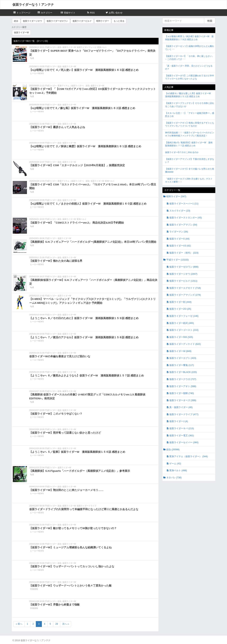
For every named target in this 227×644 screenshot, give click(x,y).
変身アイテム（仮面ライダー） (71, 86)
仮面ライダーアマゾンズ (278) (185, 295)
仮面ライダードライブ (87, 506)
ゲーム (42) (175, 464)
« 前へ (19, 624)
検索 (210, 21)
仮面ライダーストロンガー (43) (186, 218)
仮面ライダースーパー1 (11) (184, 204)
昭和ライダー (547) (176, 196)
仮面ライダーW (21, 32)
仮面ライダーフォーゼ (87, 47)
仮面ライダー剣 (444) (180, 302)
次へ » (66, 624)
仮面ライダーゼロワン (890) (184, 267)
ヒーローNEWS (37, 73)
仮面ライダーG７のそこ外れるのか (182, 152)
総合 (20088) (173, 449)
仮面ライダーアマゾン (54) (183, 225)
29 (57, 624)
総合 (16, 21)
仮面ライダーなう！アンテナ (33, 5)
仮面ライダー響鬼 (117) (182, 365)
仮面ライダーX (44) (179, 239)
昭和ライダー (103, 21)
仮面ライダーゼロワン (57, 21)
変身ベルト (102, 47)
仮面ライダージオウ (32, 21)
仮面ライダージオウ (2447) (183, 274)
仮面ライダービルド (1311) (183, 281)
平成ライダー (51, 47)
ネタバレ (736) (174, 478)
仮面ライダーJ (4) (179, 421)
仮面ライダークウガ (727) (183, 379)
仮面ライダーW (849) (180, 351)
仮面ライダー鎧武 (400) (182, 323)
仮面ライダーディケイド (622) (185, 344)
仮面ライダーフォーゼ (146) (184, 316)
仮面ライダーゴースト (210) (184, 330)
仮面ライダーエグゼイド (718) (185, 288)
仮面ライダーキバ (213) (182, 428)
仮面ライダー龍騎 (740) (182, 393)
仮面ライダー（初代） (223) (184, 253)
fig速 (32, 58)
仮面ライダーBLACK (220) (183, 372)
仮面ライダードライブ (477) (184, 414)
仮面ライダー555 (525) (181, 337)
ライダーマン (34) (179, 232)
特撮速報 (34, 589)
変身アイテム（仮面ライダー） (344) (189, 456)
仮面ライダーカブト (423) (183, 358)
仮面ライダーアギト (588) (183, 386)
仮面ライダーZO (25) (180, 309)
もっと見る (119, 21)
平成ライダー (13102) (178, 260)
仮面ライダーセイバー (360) (184, 442)
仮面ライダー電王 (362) (182, 435)
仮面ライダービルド (82, 21)
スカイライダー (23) (180, 211)
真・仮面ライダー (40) (181, 407)
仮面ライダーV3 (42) (180, 246)
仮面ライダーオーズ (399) (183, 400)
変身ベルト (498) (178, 470)
